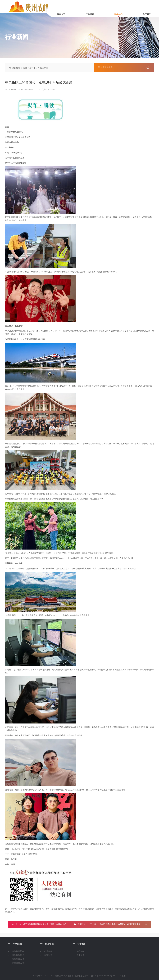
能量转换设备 (18, 963)
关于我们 (147, 15)
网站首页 (61, 15)
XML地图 (121, 976)
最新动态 (48, 955)
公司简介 (81, 951)
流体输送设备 (18, 951)
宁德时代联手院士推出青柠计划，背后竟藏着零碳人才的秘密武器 (126, 924)
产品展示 (90, 15)
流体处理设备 (18, 959)
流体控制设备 (18, 955)
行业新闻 (44, 68)
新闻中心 (118, 15)
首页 (25, 68)
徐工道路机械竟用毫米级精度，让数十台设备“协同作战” (47, 924)
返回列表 (79, 924)
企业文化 (81, 955)
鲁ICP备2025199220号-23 (103, 976)
